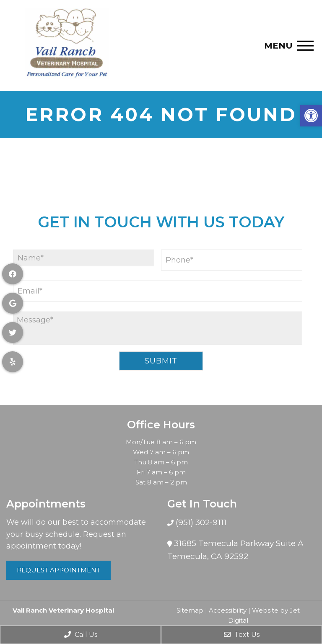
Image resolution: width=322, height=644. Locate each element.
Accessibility (228, 610)
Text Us (242, 635)
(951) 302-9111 (200, 522)
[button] (311, 116)
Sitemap (190, 610)
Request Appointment (58, 570)
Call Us (81, 635)
